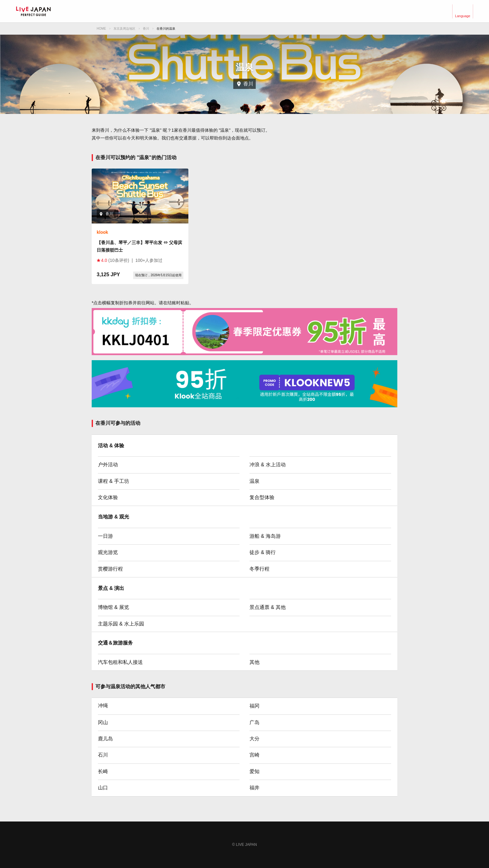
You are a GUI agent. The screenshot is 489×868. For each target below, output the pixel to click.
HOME (101, 29)
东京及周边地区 (124, 29)
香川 (146, 29)
